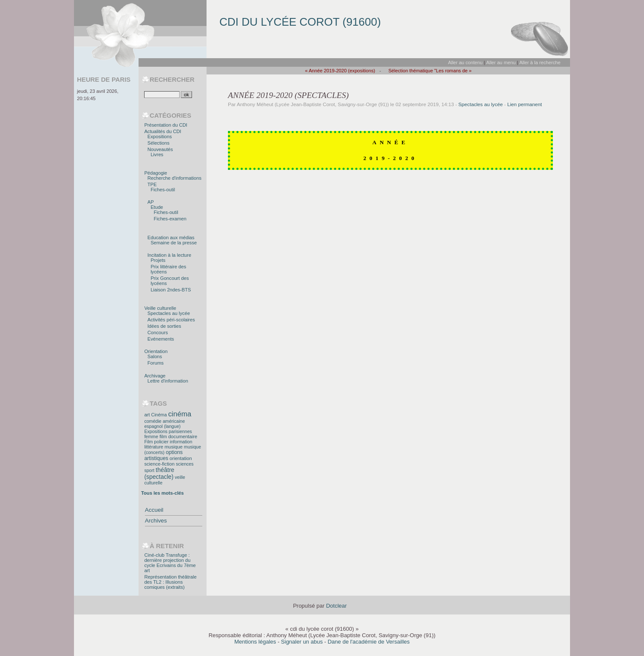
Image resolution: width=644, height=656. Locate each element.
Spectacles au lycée (481, 104)
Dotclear (336, 606)
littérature (154, 447)
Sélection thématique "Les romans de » (430, 71)
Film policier (156, 442)
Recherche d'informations (174, 178)
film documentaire (178, 436)
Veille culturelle (160, 308)
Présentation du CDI (166, 125)
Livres (157, 154)
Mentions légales (255, 642)
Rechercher (172, 80)
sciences (185, 464)
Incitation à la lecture (169, 255)
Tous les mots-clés (162, 493)
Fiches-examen (170, 219)
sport (149, 470)
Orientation (156, 351)
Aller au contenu (465, 62)
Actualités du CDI (162, 131)
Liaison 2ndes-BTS (171, 290)
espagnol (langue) (162, 426)
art (147, 415)
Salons (155, 356)
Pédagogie (155, 173)
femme (151, 436)
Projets (158, 260)
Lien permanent (524, 104)
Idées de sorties (164, 326)
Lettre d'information (168, 381)
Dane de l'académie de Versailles (369, 642)
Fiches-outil (163, 190)
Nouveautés (160, 149)
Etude (157, 207)
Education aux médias (171, 237)
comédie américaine (164, 421)
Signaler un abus (302, 642)
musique (174, 447)
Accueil (154, 510)
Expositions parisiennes (168, 431)
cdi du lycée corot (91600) (300, 22)
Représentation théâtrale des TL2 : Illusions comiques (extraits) (170, 582)
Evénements (161, 339)
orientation (180, 458)
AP (151, 202)
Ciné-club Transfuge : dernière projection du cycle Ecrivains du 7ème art (170, 563)
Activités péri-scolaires (171, 320)
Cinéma (159, 415)
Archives (156, 521)
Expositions (160, 137)
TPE (152, 184)
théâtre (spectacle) (159, 473)
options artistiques (163, 455)
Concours (158, 332)
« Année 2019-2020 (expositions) (340, 71)
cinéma (180, 414)
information (181, 442)
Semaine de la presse (174, 243)
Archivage (155, 376)
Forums (156, 363)
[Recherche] (162, 95)
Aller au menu (501, 62)
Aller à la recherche (540, 62)
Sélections (159, 143)
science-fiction (159, 464)
